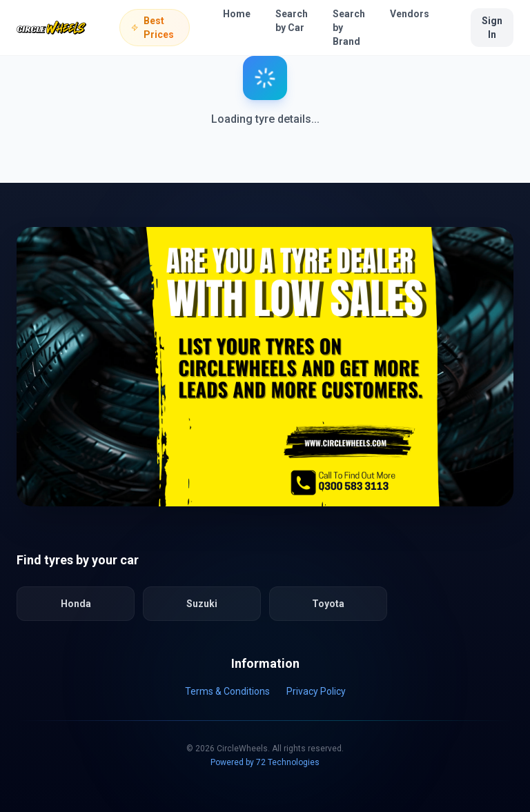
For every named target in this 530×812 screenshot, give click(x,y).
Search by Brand (349, 28)
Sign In (492, 28)
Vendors (410, 14)
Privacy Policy (316, 691)
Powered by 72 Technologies (265, 762)
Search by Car (292, 21)
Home (237, 14)
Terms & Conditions (227, 691)
